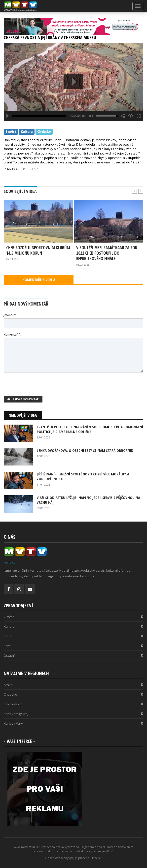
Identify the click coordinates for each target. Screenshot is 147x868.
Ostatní (73, 655)
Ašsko (73, 685)
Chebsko (44, 132)
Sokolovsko (73, 704)
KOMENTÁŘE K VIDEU (39, 279)
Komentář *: (12, 334)
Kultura (27, 132)
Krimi (73, 646)
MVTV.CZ (12, 169)
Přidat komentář (23, 399)
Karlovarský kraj (73, 714)
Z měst (11, 132)
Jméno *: (10, 315)
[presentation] (41, 386)
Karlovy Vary (73, 723)
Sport (73, 636)
